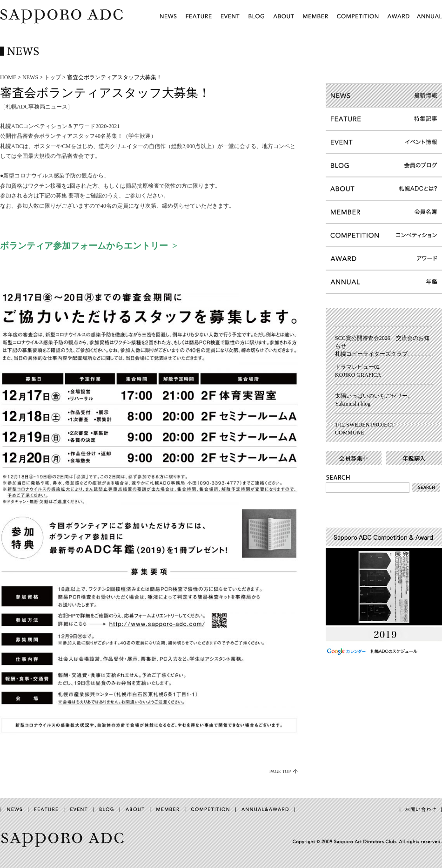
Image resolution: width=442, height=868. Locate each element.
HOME (8, 77)
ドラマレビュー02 (357, 367)
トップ (53, 77)
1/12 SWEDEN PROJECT (365, 425)
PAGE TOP (280, 771)
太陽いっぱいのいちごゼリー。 (374, 396)
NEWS (30, 77)
